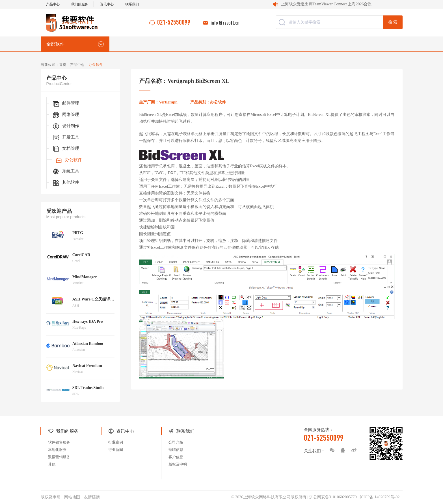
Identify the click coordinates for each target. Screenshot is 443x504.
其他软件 (66, 183)
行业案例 (116, 442)
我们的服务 (80, 4)
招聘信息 (176, 450)
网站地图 (72, 497)
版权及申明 (178, 464)
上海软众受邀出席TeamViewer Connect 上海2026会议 (326, 4)
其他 (52, 464)
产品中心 (53, 4)
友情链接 (92, 497)
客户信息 (176, 457)
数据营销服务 (59, 457)
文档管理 (66, 149)
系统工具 (66, 172)
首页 (63, 65)
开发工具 (66, 138)
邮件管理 (66, 104)
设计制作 (66, 126)
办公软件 (68, 160)
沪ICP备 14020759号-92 (380, 497)
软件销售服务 (59, 442)
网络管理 (66, 115)
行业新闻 (116, 450)
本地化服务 (57, 450)
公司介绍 (176, 442)
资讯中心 (107, 4)
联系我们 (132, 4)
